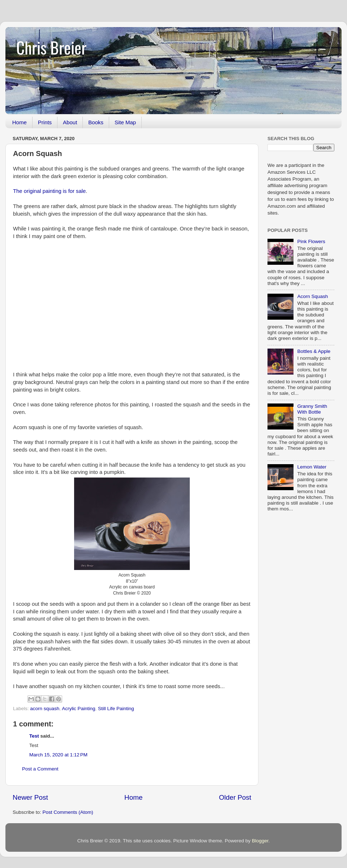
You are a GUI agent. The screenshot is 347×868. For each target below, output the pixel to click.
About (70, 122)
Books (96, 122)
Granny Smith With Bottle (312, 409)
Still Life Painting (116, 709)
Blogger (260, 841)
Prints (45, 122)
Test (34, 736)
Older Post (235, 797)
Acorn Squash (312, 296)
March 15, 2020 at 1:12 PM (58, 755)
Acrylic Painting (78, 709)
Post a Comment (40, 769)
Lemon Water (312, 467)
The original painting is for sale (49, 191)
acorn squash (45, 709)
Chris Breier (51, 47)
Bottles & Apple (314, 351)
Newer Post (30, 797)
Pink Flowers (311, 241)
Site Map (125, 122)
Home (20, 122)
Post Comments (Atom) (68, 812)
